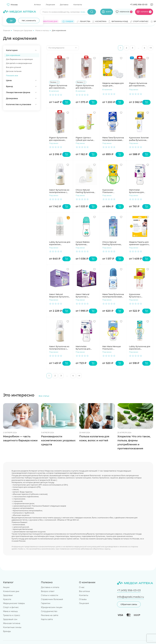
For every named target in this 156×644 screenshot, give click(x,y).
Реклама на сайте (50, 615)
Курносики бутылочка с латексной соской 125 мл (140, 296)
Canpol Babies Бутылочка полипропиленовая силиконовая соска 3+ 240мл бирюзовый (86, 243)
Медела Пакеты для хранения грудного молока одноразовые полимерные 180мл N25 (140, 243)
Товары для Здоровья (23, 30)
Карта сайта (47, 619)
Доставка (64, 5)
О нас (82, 587)
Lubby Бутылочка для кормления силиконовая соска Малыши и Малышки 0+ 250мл (140, 348)
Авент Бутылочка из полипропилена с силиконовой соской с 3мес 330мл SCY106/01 (60, 348)
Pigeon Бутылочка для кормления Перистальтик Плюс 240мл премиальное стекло (59, 139)
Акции (6, 587)
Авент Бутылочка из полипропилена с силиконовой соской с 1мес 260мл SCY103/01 (60, 191)
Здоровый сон (10, 619)
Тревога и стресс (12, 615)
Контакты (78, 5)
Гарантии (46, 603)
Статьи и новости (50, 595)
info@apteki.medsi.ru (131, 597)
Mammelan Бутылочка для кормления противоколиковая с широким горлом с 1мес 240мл (139, 191)
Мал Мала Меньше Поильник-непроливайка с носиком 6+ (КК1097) (112, 348)
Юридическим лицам (52, 607)
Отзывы (83, 599)
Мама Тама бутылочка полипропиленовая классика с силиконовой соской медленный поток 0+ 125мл (113, 296)
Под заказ (134, 89)
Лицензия (50, 5)
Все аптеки (84, 591)
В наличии (54, 91)
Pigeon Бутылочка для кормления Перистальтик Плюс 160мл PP (59, 87)
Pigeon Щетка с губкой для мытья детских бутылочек (85, 139)
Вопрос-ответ (48, 591)
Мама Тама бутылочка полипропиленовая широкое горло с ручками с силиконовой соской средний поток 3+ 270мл (113, 139)
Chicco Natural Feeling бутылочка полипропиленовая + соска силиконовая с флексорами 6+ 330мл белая (86, 191)
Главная (7, 30)
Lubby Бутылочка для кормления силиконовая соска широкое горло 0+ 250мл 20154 (60, 243)
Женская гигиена (12, 623)
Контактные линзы (12, 627)
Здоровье (8, 595)
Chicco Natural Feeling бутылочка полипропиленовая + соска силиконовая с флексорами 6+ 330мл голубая (113, 243)
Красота (7, 599)
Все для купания (14, 67)
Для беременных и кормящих (19, 59)
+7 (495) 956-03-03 (139, 5)
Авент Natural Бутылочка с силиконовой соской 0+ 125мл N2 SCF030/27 (86, 296)
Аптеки (37, 5)
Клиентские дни (11, 591)
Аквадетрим (86, 12)
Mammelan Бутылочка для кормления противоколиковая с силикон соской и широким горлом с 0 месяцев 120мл (86, 348)
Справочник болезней (52, 599)
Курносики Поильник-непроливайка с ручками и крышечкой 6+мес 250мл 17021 (111, 191)
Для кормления (13, 55)
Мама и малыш (42, 30)
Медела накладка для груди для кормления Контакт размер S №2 (113, 84)
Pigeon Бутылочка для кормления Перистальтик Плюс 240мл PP (86, 87)
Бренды (7, 631)
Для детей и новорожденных (19, 63)
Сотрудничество (49, 611)
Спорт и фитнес (11, 607)
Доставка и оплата (50, 587)
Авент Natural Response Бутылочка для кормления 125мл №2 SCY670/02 (60, 296)
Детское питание (14, 71)
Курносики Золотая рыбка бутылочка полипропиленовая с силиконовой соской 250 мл (140, 139)
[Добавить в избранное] (68, 58)
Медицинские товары (14, 603)
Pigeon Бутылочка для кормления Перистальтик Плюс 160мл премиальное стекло (139, 84)
